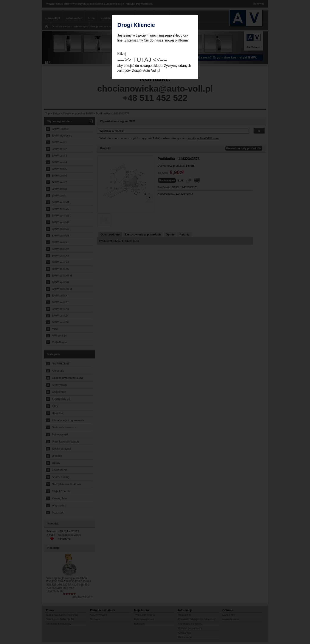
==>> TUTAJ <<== (142, 60)
